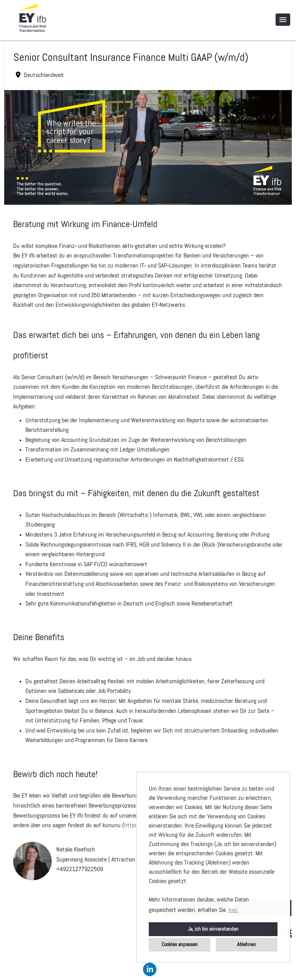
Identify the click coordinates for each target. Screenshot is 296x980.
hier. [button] (233, 910)
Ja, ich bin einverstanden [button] (213, 929)
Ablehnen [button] (246, 945)
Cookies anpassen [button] (180, 945)
